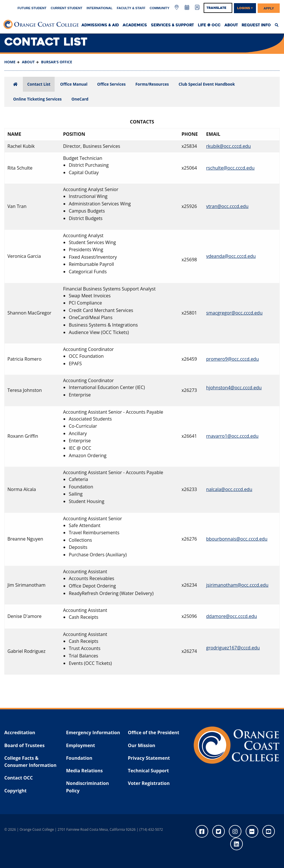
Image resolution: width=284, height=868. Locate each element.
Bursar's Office (56, 62)
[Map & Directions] (177, 8)
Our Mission (142, 745)
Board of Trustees (24, 745)
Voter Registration (149, 783)
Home (10, 62)
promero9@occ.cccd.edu (233, 359)
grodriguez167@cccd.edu (233, 648)
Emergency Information (93, 733)
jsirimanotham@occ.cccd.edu (237, 585)
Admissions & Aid (100, 25)
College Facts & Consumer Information (30, 762)
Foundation (79, 758)
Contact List (39, 84)
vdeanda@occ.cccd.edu (231, 256)
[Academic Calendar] (187, 8)
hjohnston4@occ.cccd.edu (234, 388)
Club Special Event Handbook (207, 84)
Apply (269, 8)
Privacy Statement (149, 758)
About (231, 25)
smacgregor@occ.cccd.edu (234, 313)
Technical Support (148, 771)
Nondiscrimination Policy (88, 787)
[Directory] (197, 8)
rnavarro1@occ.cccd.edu (232, 436)
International (100, 8)
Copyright (15, 791)
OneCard (80, 99)
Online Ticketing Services (37, 99)
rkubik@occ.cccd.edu (229, 146)
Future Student (32, 8)
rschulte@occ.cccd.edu (230, 168)
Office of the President (154, 733)
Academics (135, 25)
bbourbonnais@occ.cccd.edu (237, 539)
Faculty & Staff (131, 8)
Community (159, 8)
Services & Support (172, 25)
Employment (81, 745)
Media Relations (84, 771)
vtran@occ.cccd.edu (227, 206)
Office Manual (74, 84)
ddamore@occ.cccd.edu (232, 616)
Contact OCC (19, 778)
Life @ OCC (209, 25)
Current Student (66, 8)
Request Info (256, 25)
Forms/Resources (152, 84)
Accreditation (20, 733)
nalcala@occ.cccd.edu (229, 489)
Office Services (111, 84)
